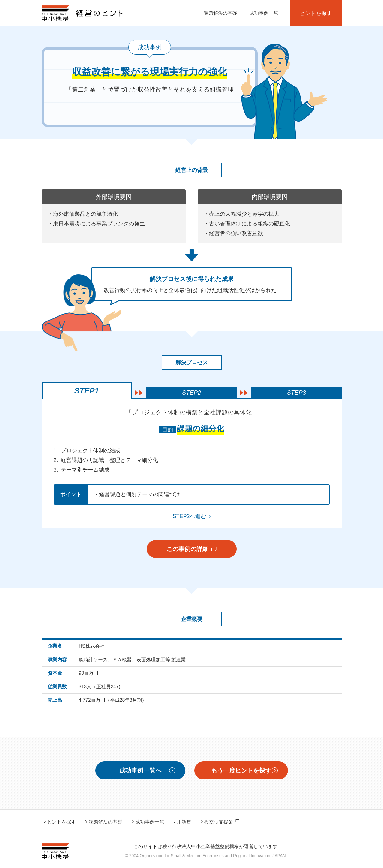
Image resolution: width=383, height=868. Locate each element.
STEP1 (87, 391)
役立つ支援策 (222, 822)
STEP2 (191, 393)
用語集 (184, 822)
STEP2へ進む (189, 516)
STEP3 (296, 393)
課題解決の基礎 (220, 13)
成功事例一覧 (264, 13)
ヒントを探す (316, 13)
